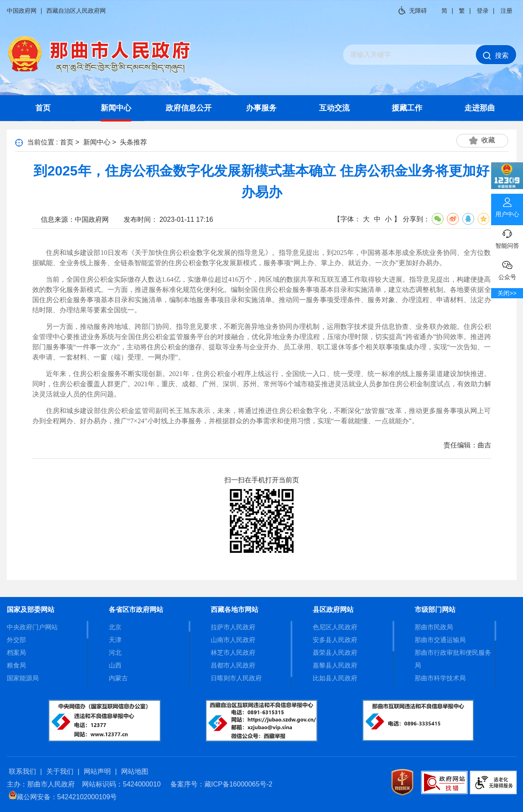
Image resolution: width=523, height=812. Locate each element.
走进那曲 (480, 108)
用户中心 (507, 206)
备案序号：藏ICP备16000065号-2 (221, 784)
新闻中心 (116, 108)
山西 (115, 665)
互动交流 (334, 108)
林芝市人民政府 (233, 652)
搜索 (496, 56)
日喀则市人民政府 (236, 678)
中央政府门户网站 (32, 627)
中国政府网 (22, 11)
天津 (115, 640)
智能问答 (507, 237)
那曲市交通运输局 (440, 640)
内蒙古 (118, 678)
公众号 (507, 269)
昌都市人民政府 (233, 665)
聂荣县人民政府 (335, 652)
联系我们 (23, 771)
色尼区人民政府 (335, 627)
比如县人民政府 (335, 678)
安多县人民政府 (335, 640)
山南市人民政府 (233, 640)
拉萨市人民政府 (233, 627)
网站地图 (135, 771)
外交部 (16, 640)
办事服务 (261, 108)
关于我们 (60, 771)
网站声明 (97, 771)
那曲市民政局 (434, 627)
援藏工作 (407, 108)
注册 (506, 11)
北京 (115, 627)
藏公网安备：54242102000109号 (63, 797)
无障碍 (418, 11)
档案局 (16, 652)
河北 (115, 652)
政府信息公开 (189, 108)
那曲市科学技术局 (440, 678)
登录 (483, 11)
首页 (43, 108)
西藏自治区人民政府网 (76, 11)
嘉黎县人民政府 (335, 665)
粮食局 (16, 665)
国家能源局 (23, 678)
